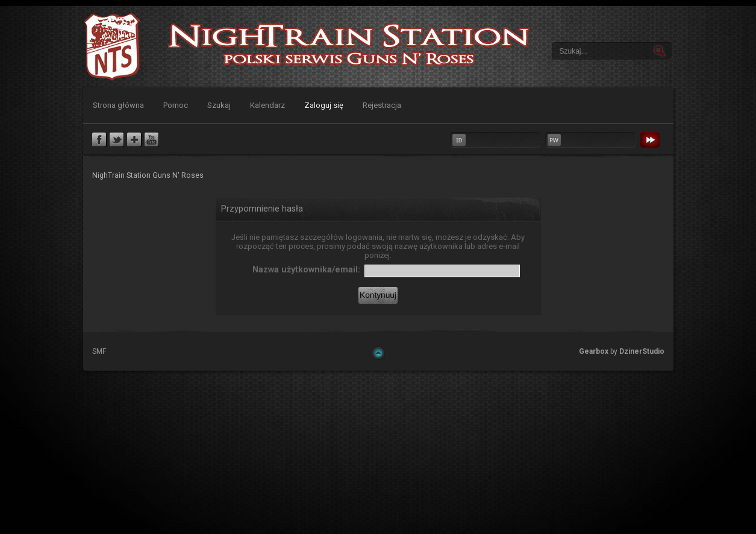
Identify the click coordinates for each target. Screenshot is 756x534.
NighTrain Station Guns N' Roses (112, 47)
